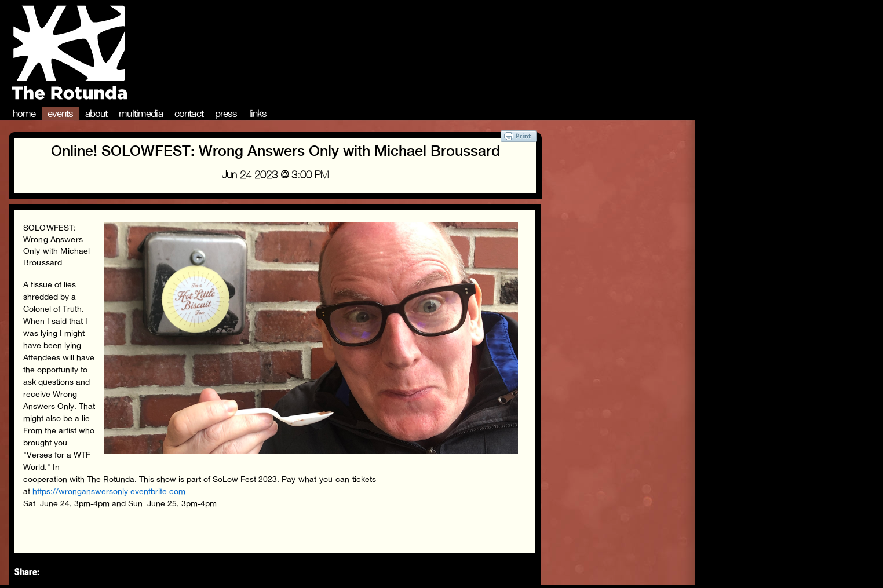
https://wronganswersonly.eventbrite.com (109, 491)
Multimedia (141, 114)
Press (226, 114)
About (96, 114)
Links (258, 114)
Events (61, 114)
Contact (189, 114)
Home (24, 114)
